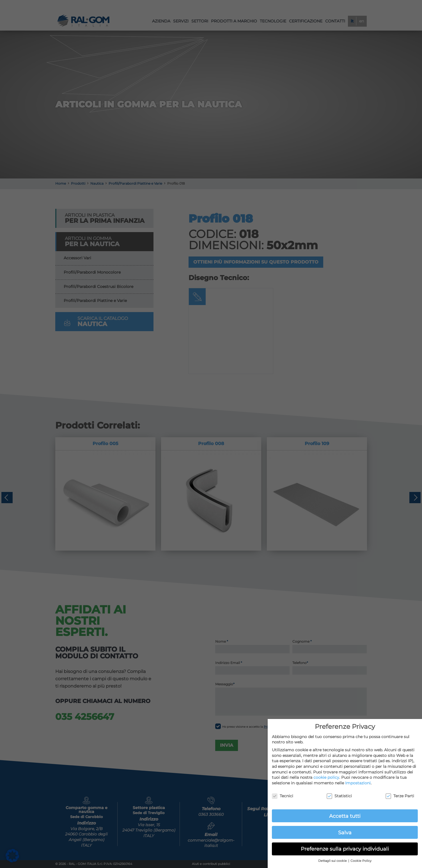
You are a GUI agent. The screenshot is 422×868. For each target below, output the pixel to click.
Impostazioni (358, 783)
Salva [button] (345, 832)
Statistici (339, 796)
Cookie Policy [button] (361, 861)
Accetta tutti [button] (345, 816)
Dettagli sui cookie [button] (333, 861)
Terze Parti (400, 796)
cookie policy (326, 777)
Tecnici (283, 796)
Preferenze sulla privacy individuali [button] (345, 849)
